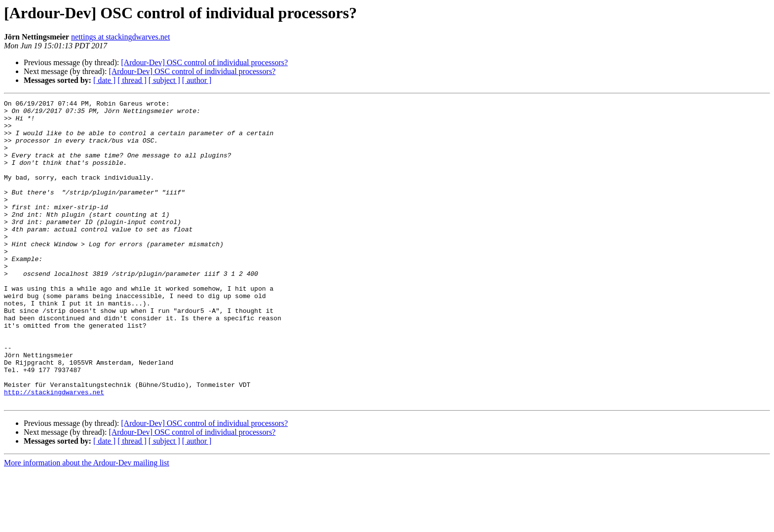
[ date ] (104, 80)
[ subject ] (164, 80)
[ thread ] (132, 80)
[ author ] (197, 80)
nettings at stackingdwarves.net (120, 37)
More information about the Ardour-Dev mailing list (87, 523)
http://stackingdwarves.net (54, 451)
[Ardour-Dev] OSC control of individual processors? (204, 62)
